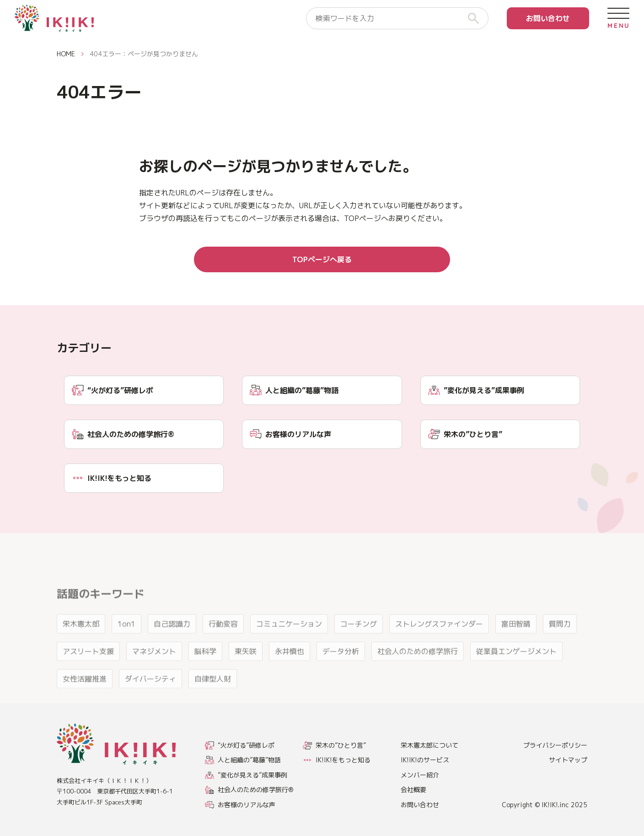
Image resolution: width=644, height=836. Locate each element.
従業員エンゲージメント (516, 667)
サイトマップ (568, 760)
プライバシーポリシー (555, 745)
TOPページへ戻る (322, 259)
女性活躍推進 (85, 694)
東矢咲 (246, 667)
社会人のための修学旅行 (418, 667)
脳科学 (205, 667)
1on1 (126, 639)
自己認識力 (172, 639)
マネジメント (154, 667)
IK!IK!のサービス (425, 760)
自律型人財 (213, 694)
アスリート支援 (88, 667)
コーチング (359, 639)
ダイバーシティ (150, 694)
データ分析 (341, 667)
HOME (66, 54)
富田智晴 (516, 639)
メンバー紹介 (420, 775)
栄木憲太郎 (81, 639)
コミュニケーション (289, 639)
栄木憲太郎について (429, 745)
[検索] (477, 18)
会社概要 (413, 790)
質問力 (560, 639)
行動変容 (223, 639)
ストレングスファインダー (439, 639)
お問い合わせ (548, 18)
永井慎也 (290, 667)
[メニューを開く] (618, 18)
